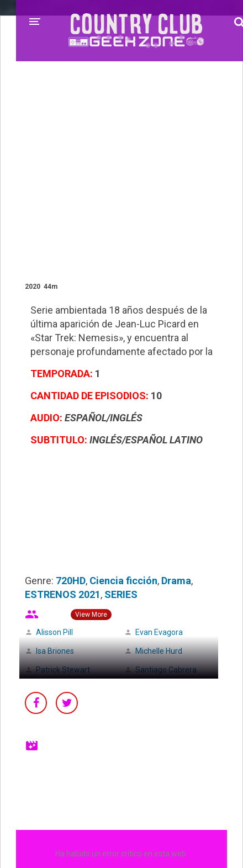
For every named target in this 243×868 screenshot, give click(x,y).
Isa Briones (55, 651)
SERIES (121, 594)
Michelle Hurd (159, 651)
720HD (71, 581)
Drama (176, 581)
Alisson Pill (54, 632)
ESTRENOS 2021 (63, 594)
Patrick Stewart (63, 670)
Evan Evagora (159, 632)
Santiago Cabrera (166, 670)
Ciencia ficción (123, 581)
